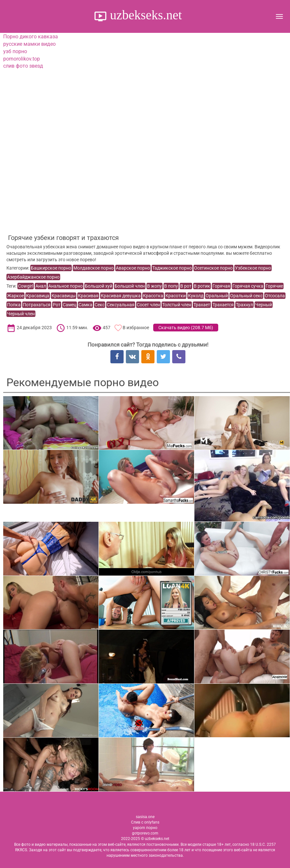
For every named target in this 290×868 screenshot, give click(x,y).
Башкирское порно (51, 268)
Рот (57, 305)
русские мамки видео (29, 44)
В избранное (136, 328)
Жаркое (15, 296)
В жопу (154, 286)
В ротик (202, 286)
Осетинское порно (213, 268)
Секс (100, 305)
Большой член (130, 286)
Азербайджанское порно (33, 277)
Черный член (21, 314)
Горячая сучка (248, 286)
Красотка (153, 296)
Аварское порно (133, 268)
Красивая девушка (121, 296)
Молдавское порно (94, 268)
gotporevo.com (145, 833)
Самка (85, 305)
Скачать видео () (186, 328)
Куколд (196, 296)
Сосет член (148, 305)
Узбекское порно (253, 268)
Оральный (217, 296)
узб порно (15, 51)
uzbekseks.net (144, 15)
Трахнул (244, 305)
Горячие (274, 286)
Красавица (38, 296)
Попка (14, 305)
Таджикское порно (172, 268)
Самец (70, 305)
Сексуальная (121, 305)
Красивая (88, 296)
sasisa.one (145, 817)
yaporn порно (145, 828)
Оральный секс (246, 296)
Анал (41, 286)
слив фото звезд (23, 66)
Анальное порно (65, 286)
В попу (171, 286)
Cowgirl (26, 286)
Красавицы (64, 296)
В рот (186, 286)
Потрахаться (37, 305)
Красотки (176, 296)
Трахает (202, 305)
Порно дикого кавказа (31, 37)
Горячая (221, 286)
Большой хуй (99, 286)
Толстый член (177, 305)
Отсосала (275, 296)
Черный (264, 305)
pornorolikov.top (22, 59)
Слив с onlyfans (145, 822)
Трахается (223, 305)
